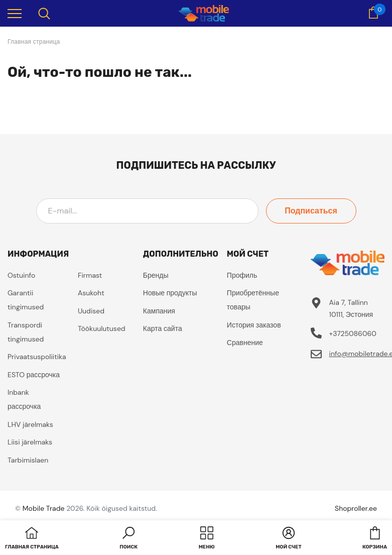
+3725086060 (353, 334)
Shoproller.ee (356, 508)
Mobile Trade (44, 508)
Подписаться (311, 211)
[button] (128, 539)
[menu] (15, 13)
